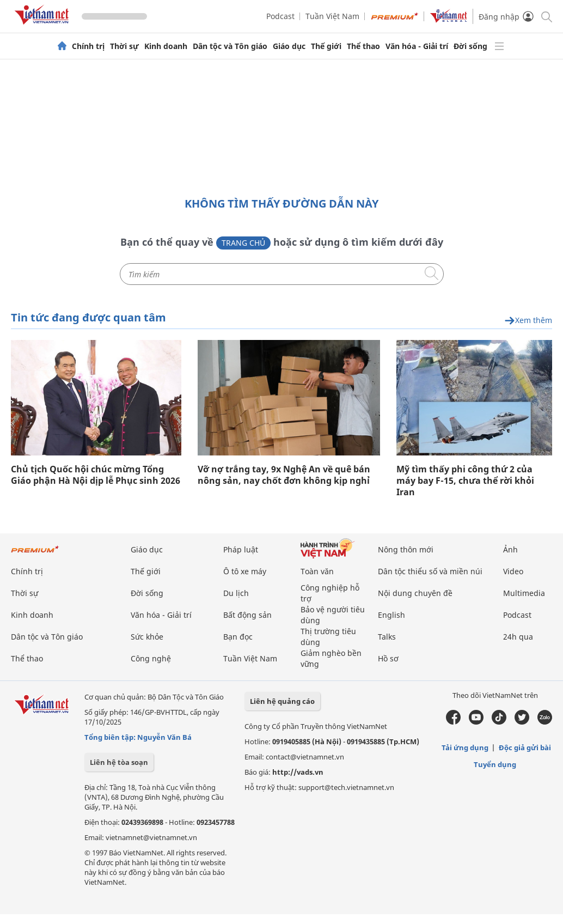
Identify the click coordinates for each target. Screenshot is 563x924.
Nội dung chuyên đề (415, 593)
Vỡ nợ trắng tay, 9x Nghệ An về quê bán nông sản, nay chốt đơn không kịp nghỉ (284, 475)
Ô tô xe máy (245, 571)
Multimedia (524, 593)
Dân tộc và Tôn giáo (230, 46)
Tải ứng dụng (465, 747)
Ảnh (510, 549)
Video (513, 571)
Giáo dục (289, 46)
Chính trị (88, 46)
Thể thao (363, 46)
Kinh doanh (166, 46)
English (391, 615)
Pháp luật (241, 549)
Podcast (280, 16)
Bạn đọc (238, 637)
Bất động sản (247, 615)
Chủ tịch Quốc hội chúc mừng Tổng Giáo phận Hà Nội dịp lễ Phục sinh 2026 (96, 475)
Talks (387, 637)
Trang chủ (243, 243)
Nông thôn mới (406, 549)
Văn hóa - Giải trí (417, 46)
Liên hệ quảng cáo (282, 701)
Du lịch (236, 593)
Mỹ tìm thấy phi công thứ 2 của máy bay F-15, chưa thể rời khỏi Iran (465, 481)
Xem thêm (528, 321)
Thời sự (124, 46)
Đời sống (470, 46)
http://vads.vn (298, 772)
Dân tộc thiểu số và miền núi (430, 571)
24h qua (518, 637)
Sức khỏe (147, 637)
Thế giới (326, 46)
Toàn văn (317, 571)
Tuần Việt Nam (332, 16)
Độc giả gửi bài (525, 747)
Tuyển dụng (495, 764)
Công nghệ (151, 658)
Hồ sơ (388, 658)
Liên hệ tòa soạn (119, 762)
